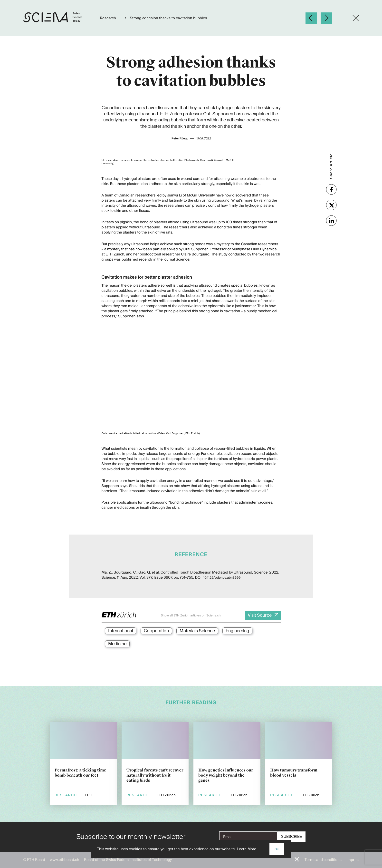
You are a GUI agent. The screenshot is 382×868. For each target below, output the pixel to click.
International (121, 631)
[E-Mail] (248, 837)
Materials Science (197, 631)
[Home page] (58, 18)
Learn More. (247, 849)
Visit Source (260, 615)
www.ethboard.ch (65, 860)
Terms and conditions (323, 860)
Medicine (117, 644)
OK (277, 849)
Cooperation (156, 631)
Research (108, 18)
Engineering (237, 631)
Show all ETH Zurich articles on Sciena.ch (191, 615)
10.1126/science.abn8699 (222, 578)
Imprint (353, 860)
